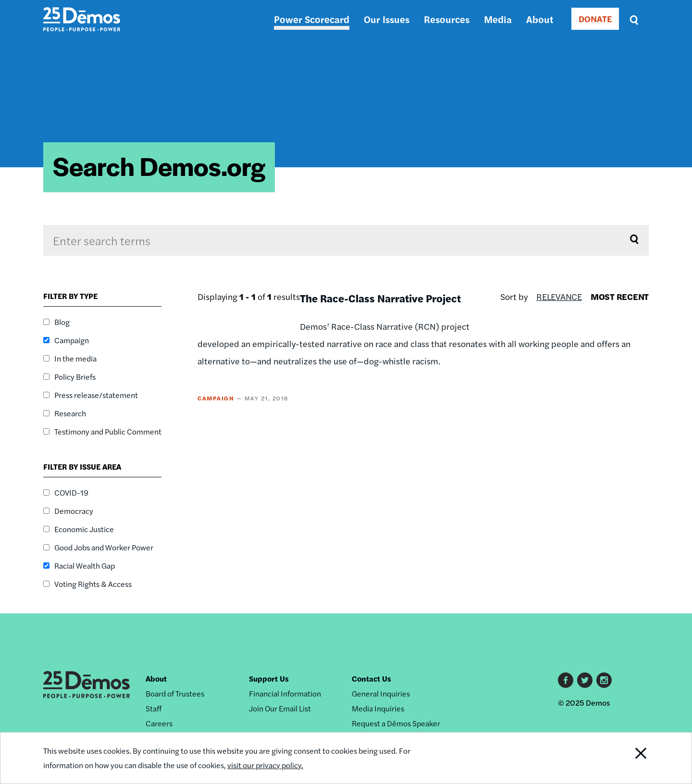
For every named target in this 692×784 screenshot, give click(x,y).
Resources (447, 19)
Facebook (566, 680)
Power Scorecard (312, 19)
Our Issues (387, 19)
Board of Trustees (175, 693)
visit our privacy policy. (265, 765)
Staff (154, 708)
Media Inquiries (378, 708)
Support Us (269, 678)
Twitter (585, 680)
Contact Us (371, 678)
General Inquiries (381, 693)
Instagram (604, 680)
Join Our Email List (280, 708)
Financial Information (285, 693)
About (540, 19)
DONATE (595, 19)
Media (498, 19)
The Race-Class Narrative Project (380, 298)
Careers (159, 723)
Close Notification (629, 758)
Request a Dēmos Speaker (396, 723)
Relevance (559, 296)
